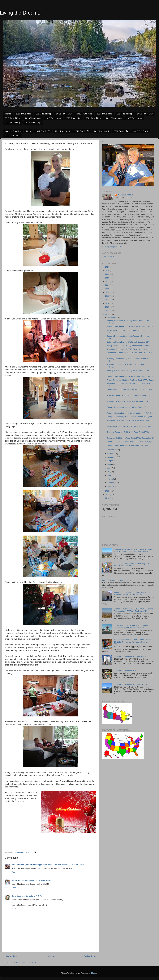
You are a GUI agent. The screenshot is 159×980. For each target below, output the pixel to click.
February (111, 483)
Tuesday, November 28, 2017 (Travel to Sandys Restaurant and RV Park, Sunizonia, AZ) (133, 610)
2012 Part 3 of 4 (141, 131)
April (110, 475)
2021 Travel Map (94, 118)
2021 (108, 285)
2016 (108, 303)
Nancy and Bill (18, 880)
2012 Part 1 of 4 (102, 131)
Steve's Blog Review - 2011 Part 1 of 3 (130, 656)
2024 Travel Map (13, 123)
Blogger (94, 973)
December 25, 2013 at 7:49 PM (30, 896)
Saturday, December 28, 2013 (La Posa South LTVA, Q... (131, 326)
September (112, 457)
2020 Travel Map (73, 118)
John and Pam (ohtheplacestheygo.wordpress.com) (35, 864)
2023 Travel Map (134, 118)
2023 (108, 278)
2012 (108, 491)
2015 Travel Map (125, 114)
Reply (14, 872)
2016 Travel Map (145, 114)
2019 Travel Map (53, 118)
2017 (108, 300)
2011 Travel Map (44, 114)
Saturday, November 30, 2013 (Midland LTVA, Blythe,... (130, 445)
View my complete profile (113, 247)
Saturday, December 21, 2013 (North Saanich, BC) (128, 342)
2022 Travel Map (114, 118)
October (111, 454)
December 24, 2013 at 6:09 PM (71, 864)
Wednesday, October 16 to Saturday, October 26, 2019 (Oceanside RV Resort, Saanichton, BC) (132, 642)
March (110, 479)
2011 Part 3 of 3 (82, 131)
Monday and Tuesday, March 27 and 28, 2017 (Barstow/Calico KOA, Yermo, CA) (133, 593)
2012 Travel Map (64, 114)
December (112, 317)
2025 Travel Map (33, 123)
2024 (108, 274)
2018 (108, 296)
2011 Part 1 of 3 (43, 131)
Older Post (90, 956)
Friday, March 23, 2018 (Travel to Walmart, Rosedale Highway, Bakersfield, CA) (131, 626)
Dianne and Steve (125, 195)
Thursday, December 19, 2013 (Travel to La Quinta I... (129, 349)
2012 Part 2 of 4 (121, 131)
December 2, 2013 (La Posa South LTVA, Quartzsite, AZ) (131, 438)
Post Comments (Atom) (26, 962)
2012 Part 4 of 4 (12, 136)
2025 (108, 271)
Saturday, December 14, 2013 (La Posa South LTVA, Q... (131, 376)
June (110, 468)
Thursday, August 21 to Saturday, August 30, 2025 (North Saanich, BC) (132, 565)
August (111, 461)
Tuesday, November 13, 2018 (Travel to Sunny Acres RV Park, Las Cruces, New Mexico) (133, 550)
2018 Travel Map (33, 118)
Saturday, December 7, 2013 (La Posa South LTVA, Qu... (131, 413)
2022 (108, 281)
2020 (108, 289)
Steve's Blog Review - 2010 (18, 131)
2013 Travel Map (84, 114)
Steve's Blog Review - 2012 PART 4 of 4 (130, 684)
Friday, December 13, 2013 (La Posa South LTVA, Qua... (130, 380)
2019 (108, 292)
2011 (108, 494)
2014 (108, 311)
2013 (108, 314)
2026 (108, 267)
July (109, 464)
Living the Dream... (21, 13)
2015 (108, 307)
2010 (108, 498)
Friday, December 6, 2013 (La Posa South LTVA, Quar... (130, 417)
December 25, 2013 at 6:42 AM (38, 880)
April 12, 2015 (108, 257)
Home (8, 114)
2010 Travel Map (24, 114)
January (111, 486)
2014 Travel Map (104, 114)
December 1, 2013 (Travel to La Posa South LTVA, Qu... (130, 442)
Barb (14, 896)
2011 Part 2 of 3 (62, 131)
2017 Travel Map (13, 118)
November (112, 450)
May (109, 472)
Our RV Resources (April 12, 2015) (117, 580)
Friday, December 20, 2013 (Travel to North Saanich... (129, 346)
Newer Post (12, 956)
